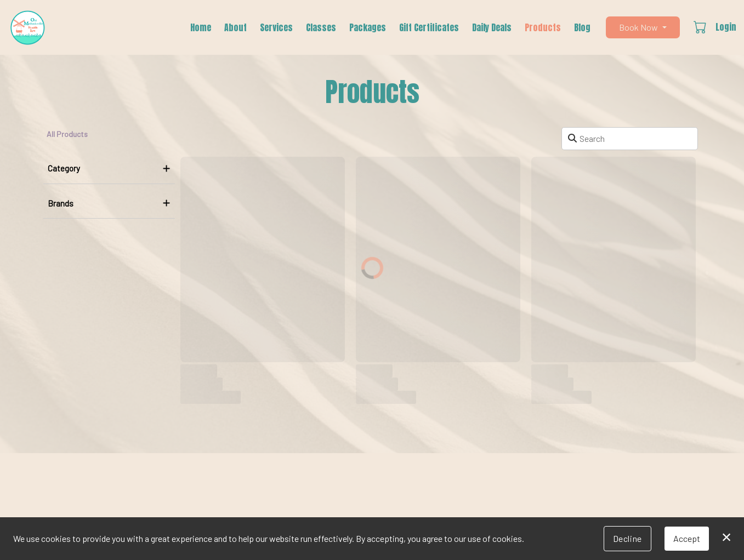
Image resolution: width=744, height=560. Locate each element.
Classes (321, 27)
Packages (368, 27)
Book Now (638, 27)
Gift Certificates (429, 27)
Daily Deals (492, 27)
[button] (701, 27)
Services (276, 27)
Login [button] (726, 27)
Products (543, 27)
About (235, 27)
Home (201, 27)
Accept (687, 538)
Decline (627, 538)
